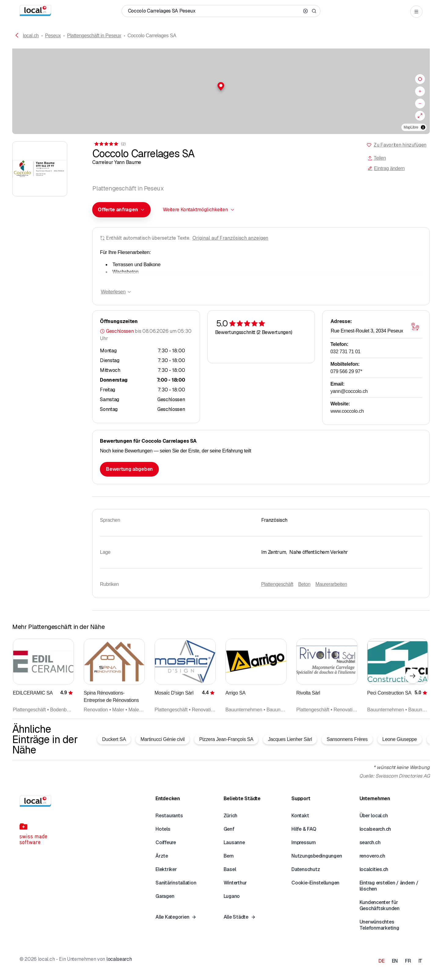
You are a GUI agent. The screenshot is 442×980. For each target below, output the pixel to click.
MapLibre (411, 127)
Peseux (53, 36)
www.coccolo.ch (347, 411)
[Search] (314, 11)
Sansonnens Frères (347, 739)
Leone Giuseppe (400, 739)
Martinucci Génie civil (163, 739)
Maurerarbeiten (331, 584)
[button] (221, 86)
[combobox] (121, 210)
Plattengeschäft (277, 584)
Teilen (377, 158)
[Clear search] (305, 11)
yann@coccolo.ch (349, 391)
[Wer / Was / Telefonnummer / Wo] (214, 11)
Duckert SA (114, 739)
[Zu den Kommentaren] (110, 144)
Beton (304, 584)
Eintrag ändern (386, 168)
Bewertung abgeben (129, 469)
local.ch (31, 36)
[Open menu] (416, 12)
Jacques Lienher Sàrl (290, 739)
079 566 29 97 (346, 371)
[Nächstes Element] (413, 676)
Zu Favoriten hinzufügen (400, 145)
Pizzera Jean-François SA (226, 739)
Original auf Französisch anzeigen (230, 238)
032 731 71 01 (345, 352)
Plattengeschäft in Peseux (94, 36)
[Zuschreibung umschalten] (423, 127)
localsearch (119, 959)
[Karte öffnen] (415, 327)
